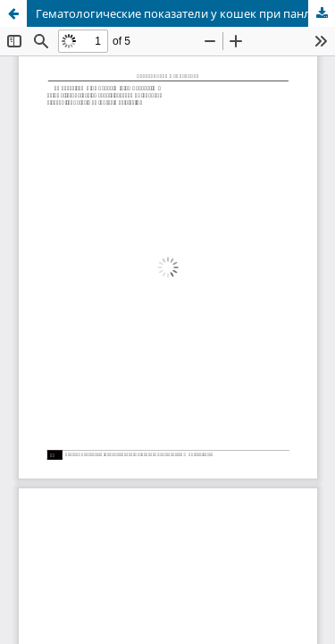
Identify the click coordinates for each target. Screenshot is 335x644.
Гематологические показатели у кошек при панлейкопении (185, 13)
